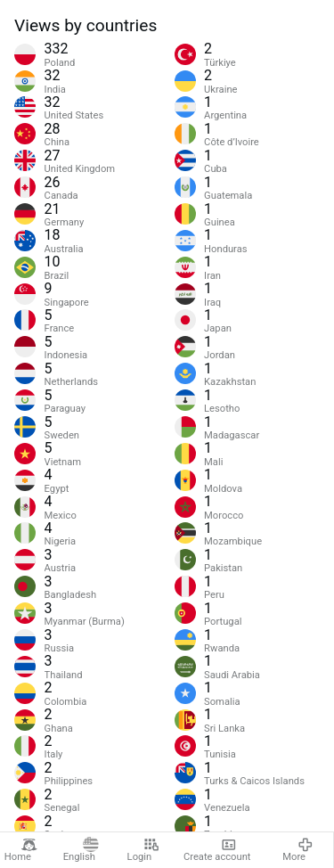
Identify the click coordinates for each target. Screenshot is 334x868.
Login (143, 850)
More (298, 850)
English (81, 850)
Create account (217, 850)
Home (21, 850)
